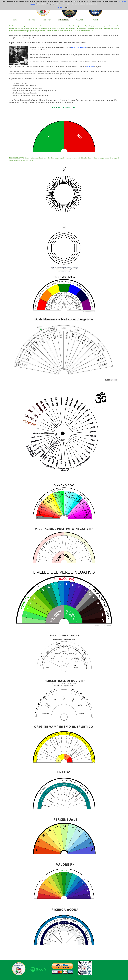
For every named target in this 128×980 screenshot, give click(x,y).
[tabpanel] (64, 491)
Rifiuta (60, 7)
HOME (15, 20)
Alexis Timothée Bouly (79, 47)
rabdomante (90, 67)
